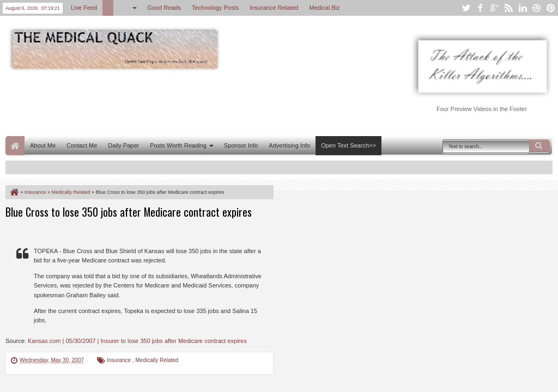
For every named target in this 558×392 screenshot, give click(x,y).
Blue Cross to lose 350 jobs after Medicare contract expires (129, 212)
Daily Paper (123, 145)
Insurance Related (274, 8)
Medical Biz (324, 8)
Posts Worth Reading (178, 145)
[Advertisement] (204, 102)
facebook (480, 8)
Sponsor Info (241, 145)
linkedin (523, 8)
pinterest (551, 8)
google (494, 8)
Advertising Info (289, 145)
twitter (466, 8)
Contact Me (82, 145)
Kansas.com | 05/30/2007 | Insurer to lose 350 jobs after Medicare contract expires (137, 341)
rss (508, 8)
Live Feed (84, 8)
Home (15, 146)
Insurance (120, 360)
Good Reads (164, 8)
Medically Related (157, 360)
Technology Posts (215, 8)
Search (539, 146)
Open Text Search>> (348, 145)
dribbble (537, 8)
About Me (43, 145)
